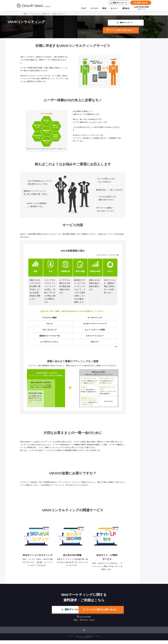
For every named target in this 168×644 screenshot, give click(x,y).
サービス (94, 8)
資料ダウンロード (118, 23)
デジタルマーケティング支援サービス (40, 14)
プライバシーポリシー (71, 640)
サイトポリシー (82, 640)
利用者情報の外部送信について (90, 640)
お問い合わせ (98, 640)
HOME (25, 14)
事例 (104, 8)
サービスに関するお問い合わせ (118, 30)
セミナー (114, 8)
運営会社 (126, 8)
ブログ (83, 8)
